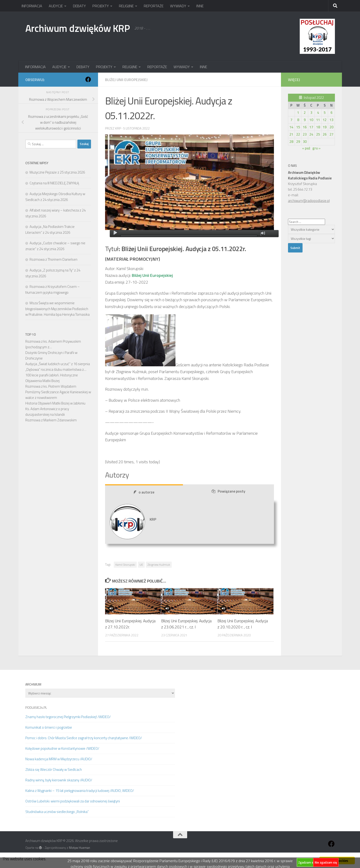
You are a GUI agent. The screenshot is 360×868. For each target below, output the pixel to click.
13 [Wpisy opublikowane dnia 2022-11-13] (331, 120)
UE (141, 565)
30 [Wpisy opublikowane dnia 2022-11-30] (305, 142)
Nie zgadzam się (326, 862)
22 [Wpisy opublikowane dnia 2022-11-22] (298, 134)
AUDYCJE (56, 6)
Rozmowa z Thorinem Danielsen (53, 259)
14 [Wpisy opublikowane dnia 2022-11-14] (291, 127)
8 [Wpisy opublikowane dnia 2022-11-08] (298, 120)
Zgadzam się (307, 862)
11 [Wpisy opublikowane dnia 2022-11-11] (318, 120)
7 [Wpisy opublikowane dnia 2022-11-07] (291, 120)
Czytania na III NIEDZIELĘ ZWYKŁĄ (54, 183)
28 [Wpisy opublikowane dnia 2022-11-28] (291, 142)
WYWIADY (178, 6)
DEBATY (79, 6)
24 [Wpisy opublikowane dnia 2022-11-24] (311, 134)
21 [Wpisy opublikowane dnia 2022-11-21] (291, 134)
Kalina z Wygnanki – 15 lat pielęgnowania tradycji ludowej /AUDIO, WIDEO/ (80, 791)
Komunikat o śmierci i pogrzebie (49, 727)
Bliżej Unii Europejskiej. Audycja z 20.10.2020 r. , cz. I (243, 624)
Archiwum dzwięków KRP (78, 28)
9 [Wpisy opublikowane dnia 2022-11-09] (305, 120)
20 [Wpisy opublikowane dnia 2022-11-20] (331, 127)
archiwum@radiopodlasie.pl (309, 201)
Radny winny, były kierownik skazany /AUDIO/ (59, 780)
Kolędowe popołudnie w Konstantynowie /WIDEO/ (62, 748)
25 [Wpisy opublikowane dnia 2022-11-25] (318, 134)
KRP (118, 128)
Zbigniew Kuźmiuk (159, 565)
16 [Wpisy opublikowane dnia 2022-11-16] (305, 127)
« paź (306, 148)
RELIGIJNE (126, 6)
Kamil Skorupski (125, 565)
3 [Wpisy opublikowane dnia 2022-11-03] (311, 113)
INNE (200, 6)
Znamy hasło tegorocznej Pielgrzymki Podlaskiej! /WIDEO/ (68, 717)
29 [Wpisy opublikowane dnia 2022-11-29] (298, 142)
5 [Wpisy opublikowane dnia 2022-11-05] (325, 113)
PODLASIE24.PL (36, 707)
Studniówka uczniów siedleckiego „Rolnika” (57, 812)
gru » (316, 148)
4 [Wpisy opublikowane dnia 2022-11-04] (318, 113)
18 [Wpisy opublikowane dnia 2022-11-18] (318, 127)
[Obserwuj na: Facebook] (88, 79)
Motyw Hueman (80, 848)
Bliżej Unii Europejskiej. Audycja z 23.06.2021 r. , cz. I (186, 624)
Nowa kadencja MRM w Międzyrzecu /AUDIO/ (59, 759)
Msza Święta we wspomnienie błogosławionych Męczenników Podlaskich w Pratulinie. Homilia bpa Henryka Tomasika (57, 309)
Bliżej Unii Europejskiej (126, 80)
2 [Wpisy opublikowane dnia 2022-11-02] (305, 113)
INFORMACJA (32, 6)
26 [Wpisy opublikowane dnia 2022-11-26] (325, 134)
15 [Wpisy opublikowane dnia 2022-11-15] (298, 127)
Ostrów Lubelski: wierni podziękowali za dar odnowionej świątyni (73, 801)
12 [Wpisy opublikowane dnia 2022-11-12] (325, 120)
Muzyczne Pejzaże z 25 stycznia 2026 (57, 172)
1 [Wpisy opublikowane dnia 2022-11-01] (298, 113)
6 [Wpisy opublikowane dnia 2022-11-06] (331, 113)
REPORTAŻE (154, 6)
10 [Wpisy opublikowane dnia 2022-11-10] (311, 120)
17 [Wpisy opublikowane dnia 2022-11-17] (311, 127)
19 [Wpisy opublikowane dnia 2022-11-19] (325, 127)
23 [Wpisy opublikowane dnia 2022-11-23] (305, 134)
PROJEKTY (101, 6)
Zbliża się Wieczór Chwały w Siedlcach (54, 770)
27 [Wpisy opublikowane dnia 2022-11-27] (331, 134)
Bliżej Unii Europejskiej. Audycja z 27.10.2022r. (130, 624)
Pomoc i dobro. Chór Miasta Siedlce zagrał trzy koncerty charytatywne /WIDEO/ (84, 738)
